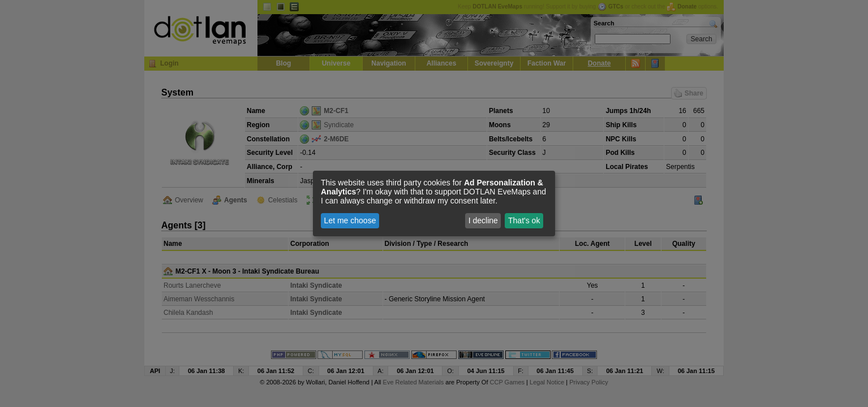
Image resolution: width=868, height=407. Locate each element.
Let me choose (350, 220)
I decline (483, 220)
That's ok (524, 220)
